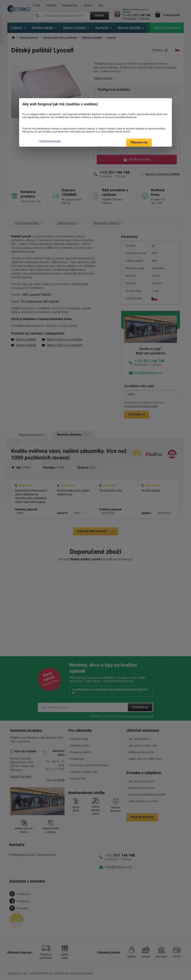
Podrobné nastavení (50, 141)
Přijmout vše (139, 142)
